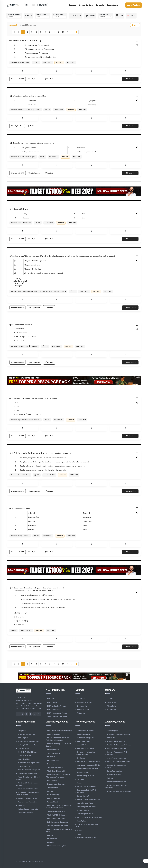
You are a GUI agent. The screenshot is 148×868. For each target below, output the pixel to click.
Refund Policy (112, 710)
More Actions (130, 79)
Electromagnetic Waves (85, 814)
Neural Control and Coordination (118, 762)
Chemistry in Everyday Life (57, 846)
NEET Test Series (83, 710)
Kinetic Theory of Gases (85, 776)
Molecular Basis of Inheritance (28, 789)
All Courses (81, 713)
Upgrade (135, 25)
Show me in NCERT (18, 79)
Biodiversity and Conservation (28, 809)
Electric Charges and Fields (87, 786)
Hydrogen (51, 764)
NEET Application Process (56, 706)
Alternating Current (84, 810)
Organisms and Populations (27, 802)
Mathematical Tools (84, 734)
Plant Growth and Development (29, 770)
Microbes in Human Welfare (27, 798)
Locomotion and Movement (116, 758)
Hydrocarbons (52, 781)
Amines (50, 835)
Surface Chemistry (54, 802)
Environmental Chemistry (56, 784)
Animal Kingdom (112, 731)
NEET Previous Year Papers (57, 713)
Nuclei (79, 834)
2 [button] (27, 32)
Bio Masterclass (83, 706)
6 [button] (45, 32)
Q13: (11, 398)
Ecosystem (21, 805)
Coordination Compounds (56, 819)
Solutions (51, 791)
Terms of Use (111, 702)
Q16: (11, 588)
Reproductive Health (114, 775)
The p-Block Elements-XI (56, 771)
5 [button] (41, 32)
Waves (79, 783)
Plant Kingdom (23, 738)
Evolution (110, 778)
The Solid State (53, 788)
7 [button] (50, 32)
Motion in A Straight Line (86, 738)
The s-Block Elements (55, 767)
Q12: (11, 325)
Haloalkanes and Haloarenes (57, 822)
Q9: (11, 143)
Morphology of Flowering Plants (29, 741)
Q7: (11, 40)
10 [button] (63, 32)
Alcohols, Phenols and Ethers (58, 826)
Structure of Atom (54, 734)
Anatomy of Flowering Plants (28, 745)
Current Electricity (83, 796)
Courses (72, 5)
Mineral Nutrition (24, 759)
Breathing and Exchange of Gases (119, 745)
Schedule (100, 5)
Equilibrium (51, 757)
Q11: (11, 256)
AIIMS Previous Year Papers (57, 717)
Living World (22, 731)
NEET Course (82, 699)
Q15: (11, 508)
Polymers (51, 842)
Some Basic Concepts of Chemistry (60, 731)
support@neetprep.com (24, 700)
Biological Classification (26, 734)
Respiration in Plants (25, 766)
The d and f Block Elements (57, 815)
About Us (110, 699)
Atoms (79, 830)
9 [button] (58, 32)
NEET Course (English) (85, 702)
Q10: (11, 209)
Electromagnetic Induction (86, 807)
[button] (72, 32)
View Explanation (34, 79)
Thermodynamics (53, 753)
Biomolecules (52, 839)
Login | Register (134, 5)
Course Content (86, 5)
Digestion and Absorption (116, 741)
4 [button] (36, 32)
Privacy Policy (112, 706)
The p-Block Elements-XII (56, 811)
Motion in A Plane (83, 741)
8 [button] (54, 32)
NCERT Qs (28, 16)
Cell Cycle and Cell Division (27, 752)
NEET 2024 (51, 699)
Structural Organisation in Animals (119, 734)
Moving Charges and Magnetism (88, 800)
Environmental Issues (25, 813)
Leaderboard (113, 5)
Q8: (11, 96)
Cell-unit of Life (23, 748)
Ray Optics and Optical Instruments (90, 817)
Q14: (11, 453)
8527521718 (21, 697)
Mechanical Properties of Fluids (88, 765)
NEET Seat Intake (53, 710)
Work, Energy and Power (86, 748)
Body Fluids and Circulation (116, 748)
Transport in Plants (24, 756)
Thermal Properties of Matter (87, 769)
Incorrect (90, 16)
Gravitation (81, 758)
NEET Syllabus (52, 702)
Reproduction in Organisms (27, 773)
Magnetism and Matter (85, 803)
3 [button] (32, 32)
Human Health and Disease (116, 782)
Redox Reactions (53, 760)
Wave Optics (81, 821)
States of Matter (53, 750)
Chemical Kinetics (54, 798)
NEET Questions (14, 25)
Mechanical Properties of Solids (88, 762)
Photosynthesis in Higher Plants (29, 763)
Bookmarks (76, 15)
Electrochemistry (53, 795)
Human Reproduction (114, 771)
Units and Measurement (86, 731)
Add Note (49, 79)
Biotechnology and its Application (119, 791)
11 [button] (67, 32)
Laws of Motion (83, 745)
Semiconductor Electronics (86, 838)
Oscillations (81, 779)
